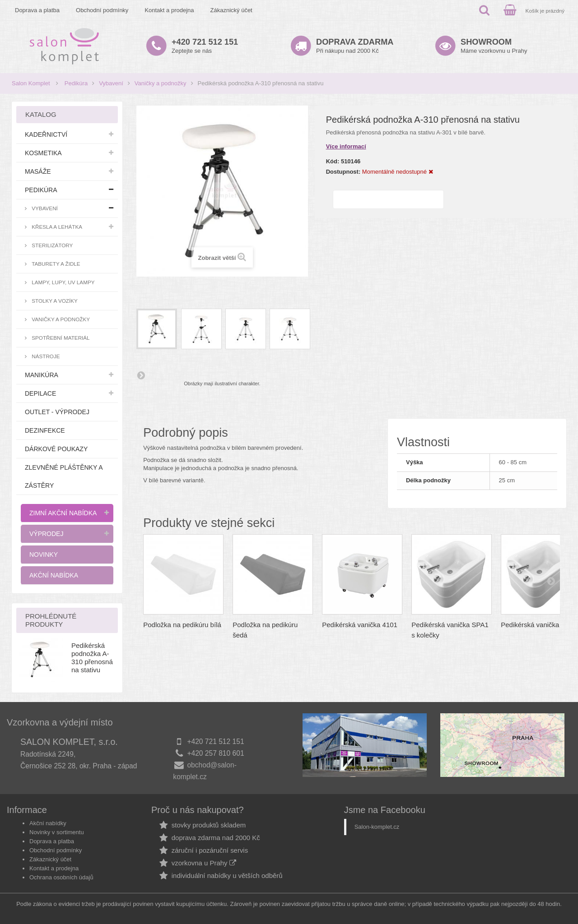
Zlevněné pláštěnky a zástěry (64, 476)
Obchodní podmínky (102, 10)
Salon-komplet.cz (377, 827)
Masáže (38, 171)
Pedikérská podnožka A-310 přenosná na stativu (92, 658)
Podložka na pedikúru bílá (182, 625)
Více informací (346, 146)
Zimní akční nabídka (63, 513)
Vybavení (111, 83)
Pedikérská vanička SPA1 (539, 625)
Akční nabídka (54, 575)
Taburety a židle (55, 264)
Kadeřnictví (46, 134)
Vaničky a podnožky (161, 83)
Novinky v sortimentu (57, 832)
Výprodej (46, 534)
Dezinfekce (45, 430)
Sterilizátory (51, 245)
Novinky (44, 554)
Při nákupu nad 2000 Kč (355, 46)
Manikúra (42, 375)
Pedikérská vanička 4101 (360, 625)
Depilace (40, 393)
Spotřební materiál (60, 338)
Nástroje (45, 356)
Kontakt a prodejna (169, 10)
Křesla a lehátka (56, 227)
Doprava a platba (37, 10)
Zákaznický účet (231, 10)
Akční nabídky (48, 823)
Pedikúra (76, 83)
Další (141, 375)
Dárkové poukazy (56, 449)
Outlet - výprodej (57, 412)
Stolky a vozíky (54, 301)
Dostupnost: (343, 172)
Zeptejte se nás (205, 46)
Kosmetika (43, 153)
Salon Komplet (31, 83)
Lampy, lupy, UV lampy (62, 282)
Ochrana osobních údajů (61, 877)
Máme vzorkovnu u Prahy (494, 46)
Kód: (333, 161)
